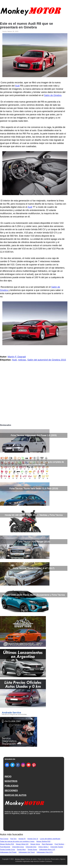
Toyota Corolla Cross (7, 849)
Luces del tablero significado (50, 839)
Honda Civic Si (33, 839)
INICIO (8, 776)
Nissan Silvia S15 (22, 844)
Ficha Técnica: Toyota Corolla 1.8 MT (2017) (34, 568)
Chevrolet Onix (31, 847)
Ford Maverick (5, 847)
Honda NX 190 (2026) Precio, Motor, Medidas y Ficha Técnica (34, 515)
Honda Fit (22, 839)
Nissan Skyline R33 (43, 841)
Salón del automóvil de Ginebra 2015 (47, 360)
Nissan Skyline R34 (7, 844)
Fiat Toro (13, 839)
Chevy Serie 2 (43, 847)
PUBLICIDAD (11, 786)
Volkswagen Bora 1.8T (47, 849)
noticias (22, 360)
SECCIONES (11, 790)
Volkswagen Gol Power (8, 852)
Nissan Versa (35, 844)
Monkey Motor (20, 859)
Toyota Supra (32, 849)
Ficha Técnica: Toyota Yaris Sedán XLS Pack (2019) (34, 488)
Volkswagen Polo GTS (45, 852)
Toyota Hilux (21, 849)
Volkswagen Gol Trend (27, 852)
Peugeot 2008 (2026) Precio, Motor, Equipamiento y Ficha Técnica (34, 595)
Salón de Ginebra (53, 95)
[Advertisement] (34, 404)
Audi (17, 86)
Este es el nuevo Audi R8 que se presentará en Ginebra (26, 25)
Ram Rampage (47, 844)
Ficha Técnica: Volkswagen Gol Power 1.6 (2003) (34, 435)
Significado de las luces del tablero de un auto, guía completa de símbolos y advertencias (34, 463)
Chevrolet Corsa (18, 847)
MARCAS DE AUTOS (15, 795)
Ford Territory (59, 844)
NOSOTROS (11, 781)
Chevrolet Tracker (57, 847)
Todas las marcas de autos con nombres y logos (17, 841)
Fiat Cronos (4, 839)
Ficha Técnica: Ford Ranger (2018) (34, 542)
